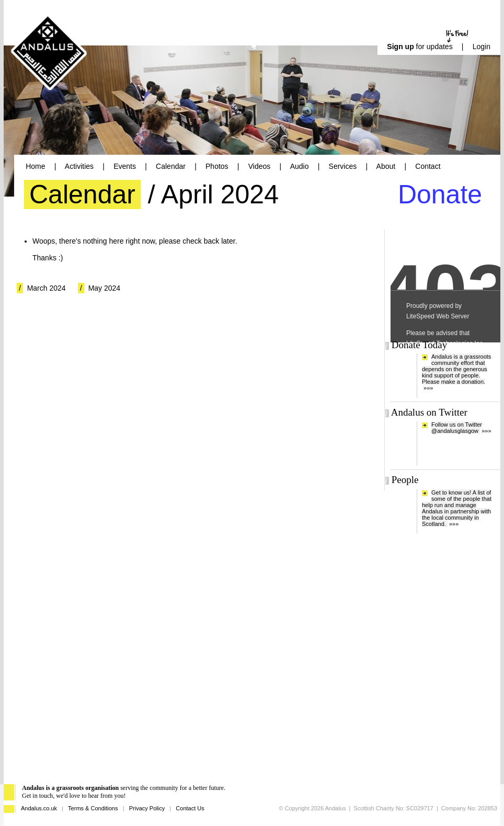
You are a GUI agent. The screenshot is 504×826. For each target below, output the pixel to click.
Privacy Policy (147, 808)
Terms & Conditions (93, 808)
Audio (300, 166)
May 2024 (104, 288)
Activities (79, 166)
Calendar (171, 166)
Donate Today (420, 345)
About (386, 166)
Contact (428, 166)
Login (482, 47)
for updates (420, 47)
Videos (260, 166)
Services (343, 166)
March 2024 (47, 288)
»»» (428, 388)
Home (35, 166)
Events (125, 166)
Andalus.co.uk (39, 808)
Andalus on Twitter (429, 412)
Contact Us (190, 808)
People (405, 480)
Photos (217, 166)
